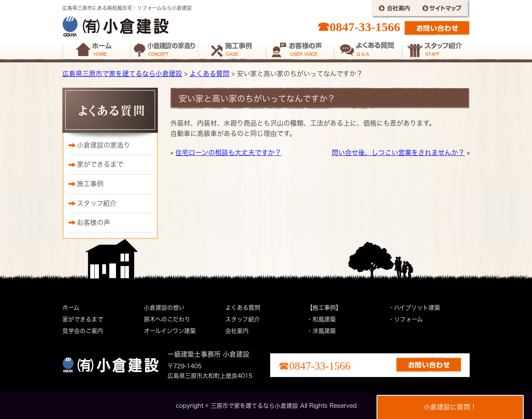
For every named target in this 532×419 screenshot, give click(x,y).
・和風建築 (321, 319)
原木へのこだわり (167, 319)
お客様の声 (94, 222)
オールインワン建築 (170, 331)
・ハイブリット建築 (414, 308)
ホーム (71, 308)
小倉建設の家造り (103, 145)
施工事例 (90, 184)
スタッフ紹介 (97, 203)
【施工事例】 (324, 308)
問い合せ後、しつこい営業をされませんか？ (398, 153)
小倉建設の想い (164, 308)
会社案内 (237, 331)
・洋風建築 (321, 331)
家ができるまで (100, 164)
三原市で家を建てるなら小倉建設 (254, 406)
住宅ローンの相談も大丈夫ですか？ (228, 153)
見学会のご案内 (83, 331)
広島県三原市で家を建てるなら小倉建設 (122, 74)
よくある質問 (209, 74)
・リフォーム (405, 319)
